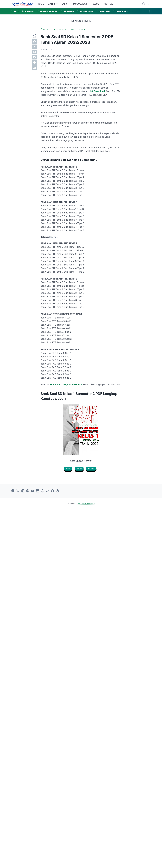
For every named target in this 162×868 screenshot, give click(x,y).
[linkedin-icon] (38, 491)
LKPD (64, 4)
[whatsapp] (34, 52)
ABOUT (97, 4)
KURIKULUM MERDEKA (85, 503)
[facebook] (34, 42)
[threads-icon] (28, 491)
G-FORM (91, 468)
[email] (34, 68)
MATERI (52, 4)
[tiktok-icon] (47, 491)
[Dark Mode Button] (144, 4)
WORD (79, 468)
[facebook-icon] (13, 491)
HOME (41, 4)
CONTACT (110, 4)
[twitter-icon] (18, 491)
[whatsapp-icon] (43, 491)
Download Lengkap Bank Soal (66, 384)
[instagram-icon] (23, 491)
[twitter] (34, 47)
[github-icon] (52, 491)
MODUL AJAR (80, 4)
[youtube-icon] (33, 491)
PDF (68, 468)
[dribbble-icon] (57, 491)
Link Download (97, 91)
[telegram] (34, 57)
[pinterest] (34, 62)
